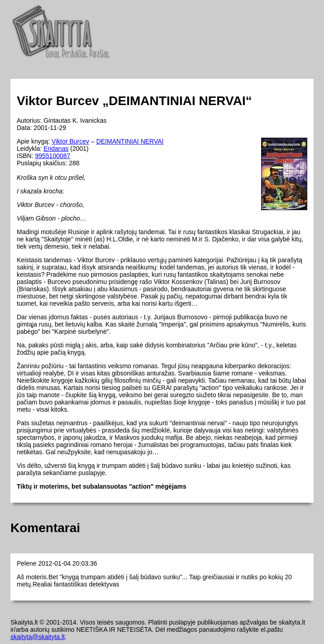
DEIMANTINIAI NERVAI (130, 141)
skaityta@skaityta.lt (38, 637)
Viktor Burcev (70, 141)
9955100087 (52, 156)
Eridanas (56, 149)
